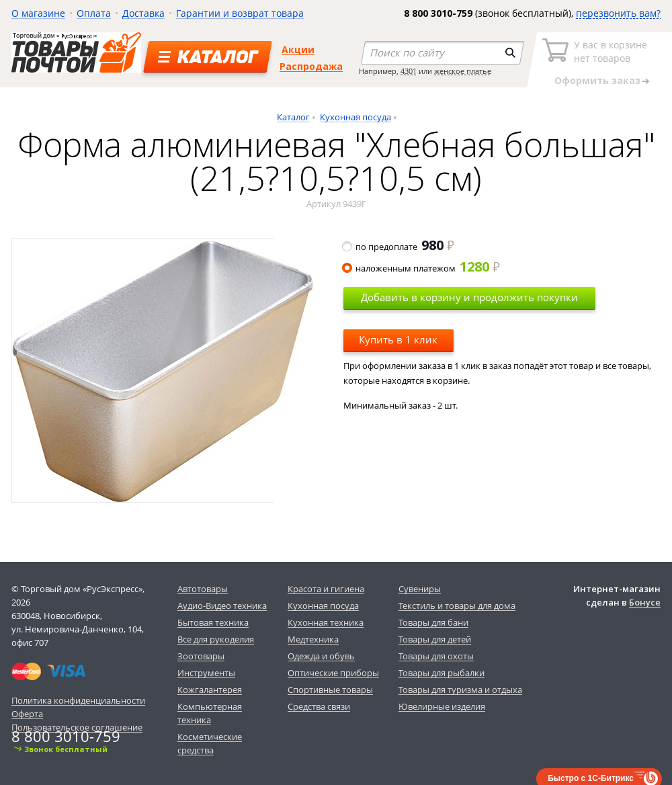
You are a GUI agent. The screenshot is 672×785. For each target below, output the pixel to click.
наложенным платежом (422, 268)
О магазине (38, 13)
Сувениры (420, 589)
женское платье (463, 71)
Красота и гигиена (326, 589)
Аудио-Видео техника (222, 606)
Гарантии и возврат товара (240, 13)
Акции (298, 49)
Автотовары (203, 589)
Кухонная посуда (355, 117)
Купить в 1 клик (398, 339)
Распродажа (311, 66)
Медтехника (313, 639)
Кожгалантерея (210, 690)
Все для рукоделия (216, 639)
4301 (409, 71)
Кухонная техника (326, 622)
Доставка (143, 13)
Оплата (94, 13)
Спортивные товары (330, 690)
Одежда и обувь (321, 656)
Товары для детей (435, 639)
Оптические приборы (333, 673)
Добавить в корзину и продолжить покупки (469, 297)
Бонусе (645, 602)
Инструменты (206, 673)
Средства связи (319, 706)
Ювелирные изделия (442, 706)
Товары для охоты (436, 656)
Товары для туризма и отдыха (460, 690)
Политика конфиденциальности (78, 700)
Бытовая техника (213, 622)
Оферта (27, 714)
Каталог (293, 117)
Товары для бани (433, 622)
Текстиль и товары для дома (457, 606)
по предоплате (399, 247)
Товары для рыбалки (442, 673)
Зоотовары (201, 656)
